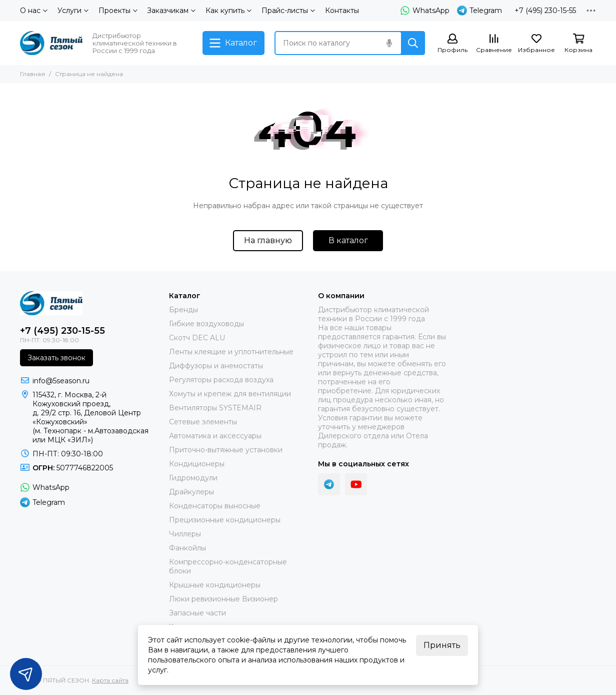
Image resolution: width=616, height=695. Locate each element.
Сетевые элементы (203, 422)
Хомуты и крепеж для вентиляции (230, 394)
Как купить (228, 11)
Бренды (183, 310)
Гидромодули (193, 478)
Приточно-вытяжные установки (226, 450)
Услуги (73, 11)
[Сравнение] (494, 44)
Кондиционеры (197, 464)
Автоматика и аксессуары (215, 436)
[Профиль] (452, 44)
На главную (268, 240)
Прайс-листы (288, 11)
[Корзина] (578, 44)
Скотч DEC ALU (197, 338)
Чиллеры (185, 534)
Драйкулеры (191, 492)
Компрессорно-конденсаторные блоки (228, 566)
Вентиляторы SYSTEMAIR (215, 408)
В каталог (348, 240)
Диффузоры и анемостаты (216, 366)
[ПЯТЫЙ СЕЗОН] (51, 43)
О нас (34, 11)
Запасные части (197, 613)
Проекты (118, 11)
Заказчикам (171, 11)
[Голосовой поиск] (389, 43)
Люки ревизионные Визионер (223, 599)
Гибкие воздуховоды (206, 324)
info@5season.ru (61, 381)
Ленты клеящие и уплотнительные (231, 352)
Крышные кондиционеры (215, 585)
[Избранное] (536, 44)
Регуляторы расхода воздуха (221, 380)
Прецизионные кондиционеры (225, 520)
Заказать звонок (56, 358)
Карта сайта (110, 680)
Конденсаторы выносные (215, 506)
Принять (442, 645)
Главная (32, 74)
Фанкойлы (187, 548)
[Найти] (413, 43)
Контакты (342, 11)
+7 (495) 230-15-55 (545, 11)
